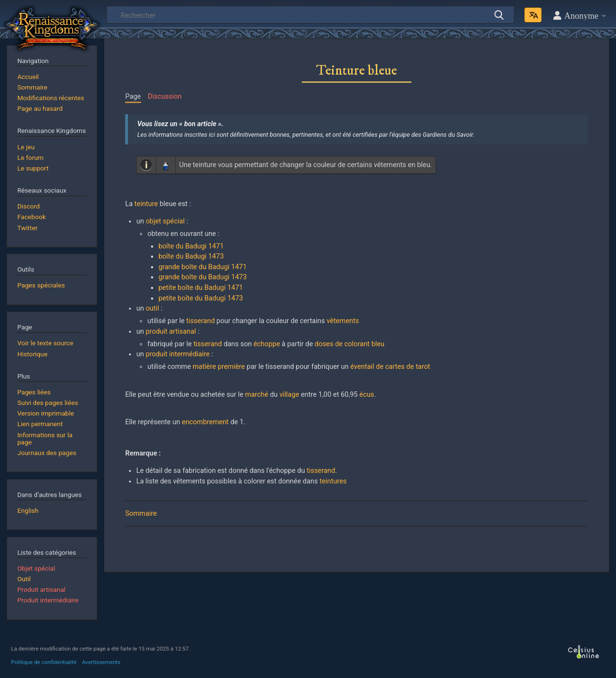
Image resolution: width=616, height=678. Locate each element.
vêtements (343, 321)
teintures (333, 481)
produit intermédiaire (178, 354)
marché (257, 395)
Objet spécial (36, 568)
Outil (24, 579)
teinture (146, 204)
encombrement (205, 422)
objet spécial (165, 221)
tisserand (200, 321)
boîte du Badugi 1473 (191, 256)
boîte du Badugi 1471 (191, 246)
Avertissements (101, 662)
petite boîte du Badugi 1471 (201, 288)
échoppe (267, 344)
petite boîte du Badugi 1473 (201, 298)
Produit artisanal (41, 589)
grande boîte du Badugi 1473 (203, 277)
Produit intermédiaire (48, 600)
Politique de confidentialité (44, 662)
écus (367, 395)
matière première (219, 367)
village (289, 395)
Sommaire (141, 514)
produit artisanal (171, 332)
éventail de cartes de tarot (390, 367)
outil (153, 308)
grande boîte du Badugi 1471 (203, 267)
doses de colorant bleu (350, 344)
